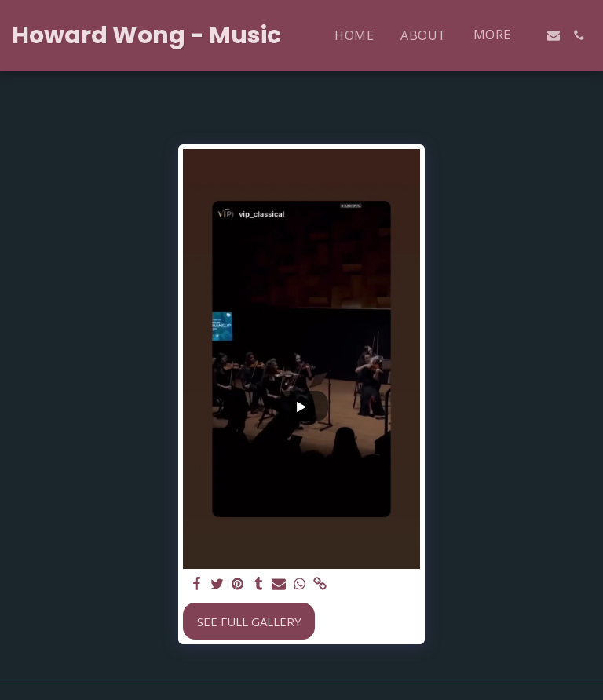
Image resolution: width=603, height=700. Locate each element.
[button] (554, 35)
